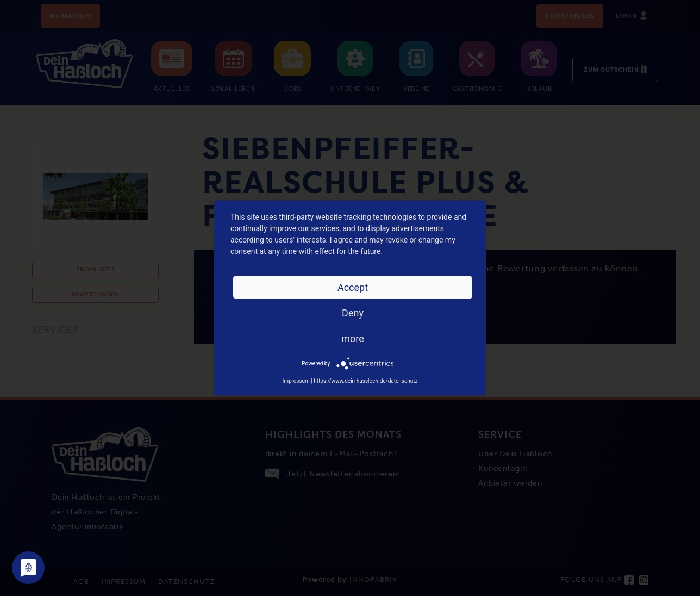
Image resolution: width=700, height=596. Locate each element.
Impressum (296, 381)
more (353, 339)
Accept (353, 287)
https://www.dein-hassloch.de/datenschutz (365, 381)
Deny (353, 313)
